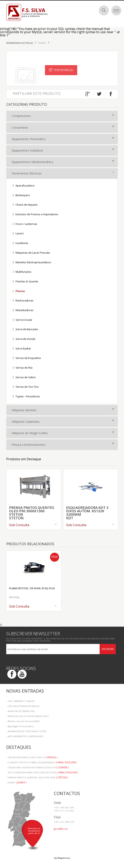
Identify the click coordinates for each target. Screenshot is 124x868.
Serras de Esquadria (26, 358)
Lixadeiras (20, 243)
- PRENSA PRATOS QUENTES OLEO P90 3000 (37, 777)
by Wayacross (62, 858)
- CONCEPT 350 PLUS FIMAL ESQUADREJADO (41, 762)
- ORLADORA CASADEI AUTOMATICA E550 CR (37, 767)
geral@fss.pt (61, 829)
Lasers (18, 234)
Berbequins (21, 195)
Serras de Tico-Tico (25, 387)
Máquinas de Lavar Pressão (31, 253)
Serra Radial (21, 349)
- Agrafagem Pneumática (20, 726)
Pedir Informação (61, 70)
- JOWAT (16, 782)
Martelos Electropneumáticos (32, 263)
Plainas (42, 43)
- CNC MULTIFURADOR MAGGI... (24, 706)
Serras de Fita (22, 368)
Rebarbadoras (23, 310)
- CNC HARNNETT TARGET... (21, 701)
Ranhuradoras (23, 301)
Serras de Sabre (24, 378)
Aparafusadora (23, 186)
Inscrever (108, 649)
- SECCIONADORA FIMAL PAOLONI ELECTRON (42, 772)
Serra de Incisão (24, 339)
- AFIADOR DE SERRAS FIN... (21, 711)
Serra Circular (22, 320)
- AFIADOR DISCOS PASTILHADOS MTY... (28, 716)
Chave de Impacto (25, 205)
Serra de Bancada (25, 329)
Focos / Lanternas (25, 224)
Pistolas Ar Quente (25, 282)
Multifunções (22, 272)
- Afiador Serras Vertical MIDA (23, 721)
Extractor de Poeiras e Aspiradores (35, 215)
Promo (54, 557)
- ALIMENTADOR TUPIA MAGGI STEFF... (27, 731)
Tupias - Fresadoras (26, 397)
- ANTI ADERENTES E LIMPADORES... (26, 736)
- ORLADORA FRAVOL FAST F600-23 (32, 757)
